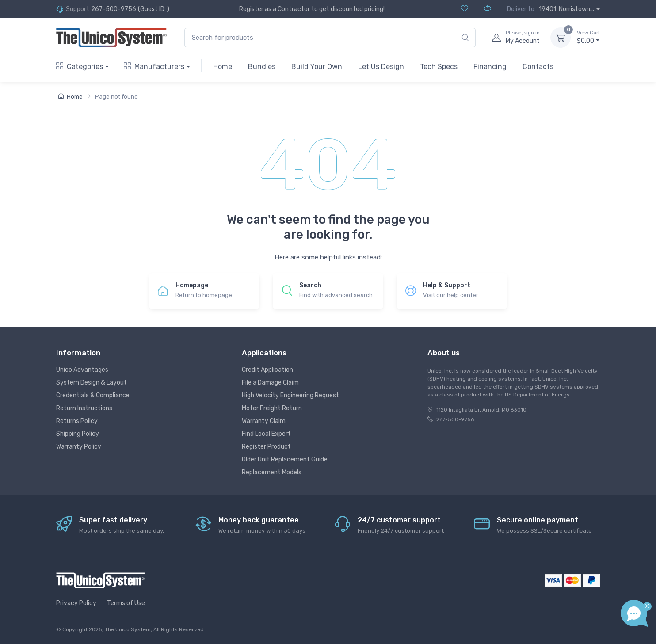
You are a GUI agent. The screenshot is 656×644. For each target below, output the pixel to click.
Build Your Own (317, 67)
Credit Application (267, 370)
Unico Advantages (82, 370)
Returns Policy (77, 421)
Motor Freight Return (272, 408)
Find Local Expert (266, 434)
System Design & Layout (92, 383)
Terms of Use (126, 603)
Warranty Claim (264, 421)
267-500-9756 (114, 9)
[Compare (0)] (484, 9)
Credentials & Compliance (93, 395)
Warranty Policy (79, 447)
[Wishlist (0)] (465, 9)
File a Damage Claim (270, 383)
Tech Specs (439, 67)
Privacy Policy (76, 603)
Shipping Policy (78, 434)
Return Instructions (84, 408)
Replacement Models (272, 472)
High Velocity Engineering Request (290, 395)
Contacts (538, 67)
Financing (490, 67)
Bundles (262, 67)
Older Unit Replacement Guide (285, 459)
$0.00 (588, 37)
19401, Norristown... (566, 9)
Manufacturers (154, 67)
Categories (80, 67)
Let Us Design (381, 67)
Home (223, 67)
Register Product (266, 447)
